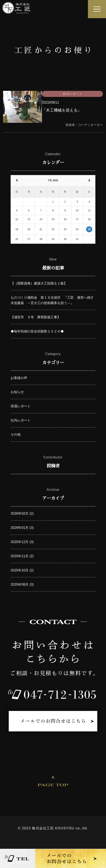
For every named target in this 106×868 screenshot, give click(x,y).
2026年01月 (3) (22, 528)
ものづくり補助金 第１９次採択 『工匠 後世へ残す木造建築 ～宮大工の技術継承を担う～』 (52, 300)
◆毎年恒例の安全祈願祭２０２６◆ (37, 331)
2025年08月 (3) (22, 584)
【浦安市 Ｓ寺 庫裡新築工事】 (36, 317)
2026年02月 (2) (22, 513)
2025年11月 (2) (22, 556)
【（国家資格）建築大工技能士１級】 (39, 283)
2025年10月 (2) (22, 570)
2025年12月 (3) (22, 542)
